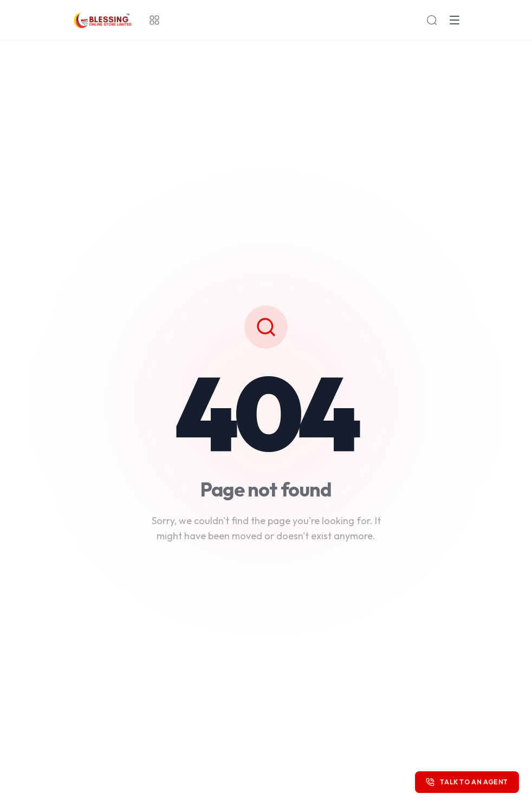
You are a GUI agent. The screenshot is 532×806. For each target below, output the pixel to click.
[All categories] (154, 20)
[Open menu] (455, 20)
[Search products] (432, 20)
